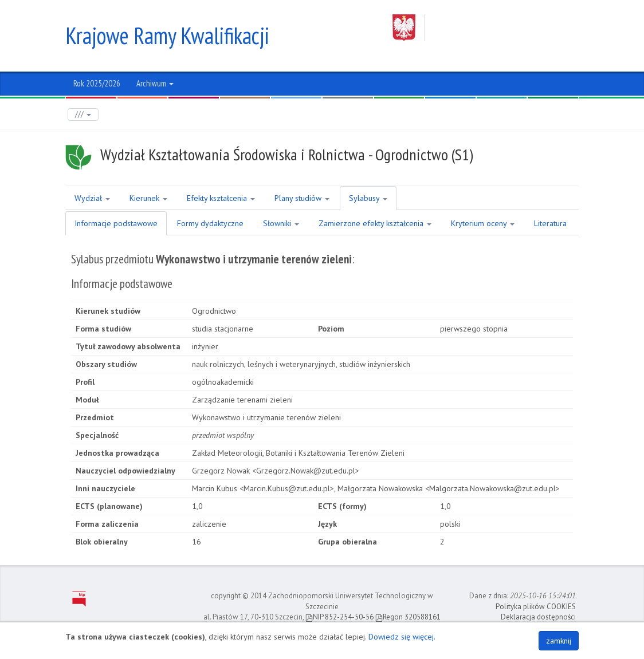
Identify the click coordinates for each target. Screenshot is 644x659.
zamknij (559, 641)
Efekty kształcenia (221, 198)
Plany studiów (302, 198)
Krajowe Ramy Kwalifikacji (167, 35)
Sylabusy (368, 198)
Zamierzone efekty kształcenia (375, 223)
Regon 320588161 (408, 617)
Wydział (92, 198)
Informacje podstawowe (116, 223)
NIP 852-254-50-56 (339, 617)
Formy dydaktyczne (210, 223)
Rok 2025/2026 (97, 83)
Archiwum (155, 83)
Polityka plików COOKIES (536, 607)
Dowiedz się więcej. (402, 637)
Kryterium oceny (483, 223)
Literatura (550, 223)
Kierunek (148, 198)
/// (83, 114)
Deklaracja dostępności (538, 617)
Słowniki (281, 223)
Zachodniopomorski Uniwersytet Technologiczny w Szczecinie (486, 28)
